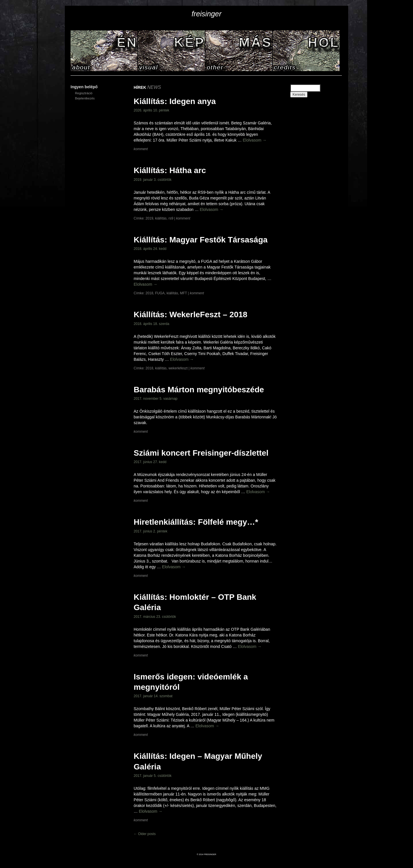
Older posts (145, 834)
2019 (149, 218)
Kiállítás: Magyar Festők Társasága (201, 240)
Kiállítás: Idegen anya (175, 101)
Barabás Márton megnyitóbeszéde (199, 390)
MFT (183, 293)
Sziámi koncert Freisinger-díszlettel (201, 453)
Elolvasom (255, 140)
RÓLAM (104, 51)
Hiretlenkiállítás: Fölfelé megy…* (196, 522)
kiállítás (161, 218)
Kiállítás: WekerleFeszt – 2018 (190, 315)
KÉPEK (172, 51)
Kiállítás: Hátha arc (170, 170)
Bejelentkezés (85, 98)
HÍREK (239, 51)
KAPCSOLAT (306, 51)
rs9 (171, 218)
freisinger (206, 14)
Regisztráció (84, 93)
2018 (149, 293)
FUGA (160, 293)
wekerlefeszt (178, 368)
